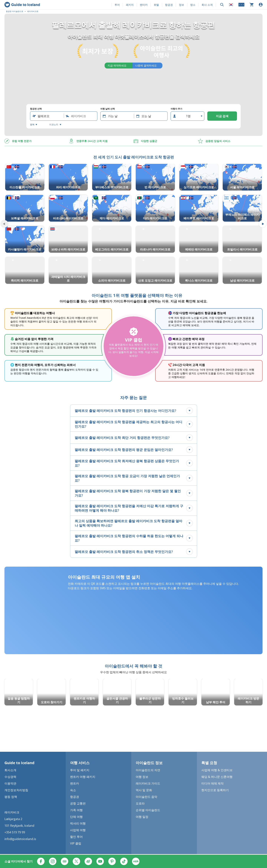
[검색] (222, 5)
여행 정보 (142, 777)
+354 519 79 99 (15, 832)
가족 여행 (76, 810)
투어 (117, 5)
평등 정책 (11, 797)
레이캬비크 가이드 (148, 783)
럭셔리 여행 (78, 823)
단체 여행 (76, 817)
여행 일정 (142, 817)
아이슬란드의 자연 (148, 770)
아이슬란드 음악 (146, 797)
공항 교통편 (78, 803)
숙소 (73, 790)
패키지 (130, 5)
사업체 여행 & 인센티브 (217, 770)
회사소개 (10, 770)
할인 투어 (76, 837)
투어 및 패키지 (80, 770)
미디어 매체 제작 (212, 783)
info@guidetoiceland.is (20, 839)
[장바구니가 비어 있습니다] (252, 5)
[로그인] (261, 5)
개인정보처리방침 (16, 790)
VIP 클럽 (76, 843)
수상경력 (10, 777)
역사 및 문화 (144, 790)
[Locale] (231, 5)
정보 (182, 5)
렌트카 (75, 783)
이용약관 (10, 783)
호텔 (156, 5)
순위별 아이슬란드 (148, 810)
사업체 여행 (78, 830)
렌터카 (144, 5)
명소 (193, 5)
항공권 (169, 5)
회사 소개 (207, 5)
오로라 (140, 803)
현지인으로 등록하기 (215, 790)
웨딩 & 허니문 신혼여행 (217, 777)
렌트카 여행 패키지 (83, 777)
